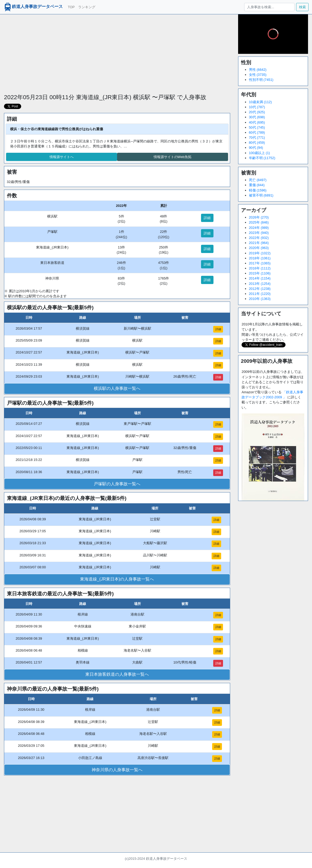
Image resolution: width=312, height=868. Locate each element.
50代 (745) (257, 127)
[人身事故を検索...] (269, 7)
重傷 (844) (257, 185)
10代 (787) (257, 107)
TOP (71, 7)
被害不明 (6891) (261, 195)
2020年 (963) (259, 248)
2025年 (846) (259, 222)
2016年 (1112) (260, 268)
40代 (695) (257, 122)
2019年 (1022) (260, 253)
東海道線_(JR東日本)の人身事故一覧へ (117, 579)
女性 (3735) (258, 75)
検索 (302, 7)
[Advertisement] (117, 51)
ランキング (87, 7)
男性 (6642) (258, 70)
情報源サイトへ (62, 157)
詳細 (207, 218)
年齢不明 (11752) (262, 158)
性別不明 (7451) (261, 80)
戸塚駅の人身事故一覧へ (117, 484)
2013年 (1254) (260, 284)
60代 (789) (257, 132)
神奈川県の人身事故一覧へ (117, 770)
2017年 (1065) (260, 263)
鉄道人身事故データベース (33, 7)
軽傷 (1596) (258, 190)
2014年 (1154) (260, 278)
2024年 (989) (259, 228)
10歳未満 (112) (260, 102)
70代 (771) (257, 138)
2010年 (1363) (260, 299)
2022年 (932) (259, 238)
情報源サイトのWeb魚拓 (173, 157)
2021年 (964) (259, 243)
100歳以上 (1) (260, 153)
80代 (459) (257, 143)
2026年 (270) (259, 217)
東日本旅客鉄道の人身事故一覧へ (117, 674)
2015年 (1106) (260, 273)
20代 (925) (257, 112)
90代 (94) (256, 148)
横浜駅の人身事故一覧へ (117, 388)
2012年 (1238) (260, 289)
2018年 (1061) (260, 258)
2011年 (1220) (260, 294)
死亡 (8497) (258, 180)
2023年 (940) (259, 233)
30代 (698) (257, 117)
